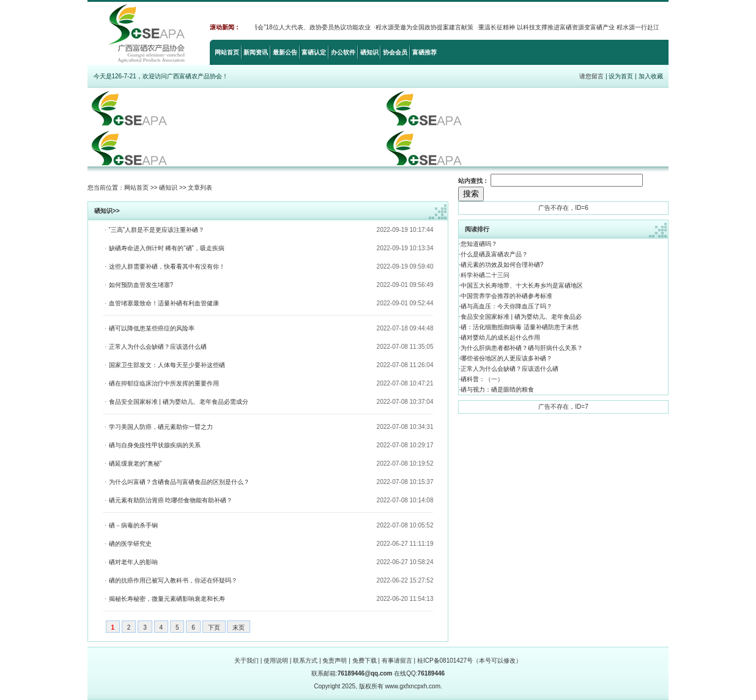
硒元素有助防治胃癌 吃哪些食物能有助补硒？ (171, 500)
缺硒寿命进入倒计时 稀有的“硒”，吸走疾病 (167, 248)
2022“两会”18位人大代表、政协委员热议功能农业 (306, 27)
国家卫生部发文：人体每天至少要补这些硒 (167, 365)
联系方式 (305, 661)
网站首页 (227, 52)
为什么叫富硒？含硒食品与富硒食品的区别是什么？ (179, 482)
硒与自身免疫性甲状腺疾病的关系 (155, 445)
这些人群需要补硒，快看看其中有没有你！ (167, 266)
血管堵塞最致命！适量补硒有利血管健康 (164, 303)
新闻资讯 (256, 52)
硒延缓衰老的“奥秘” (135, 464)
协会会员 (395, 52)
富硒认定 (314, 52)
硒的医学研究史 (130, 544)
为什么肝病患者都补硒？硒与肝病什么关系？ (522, 348)
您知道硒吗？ (479, 244)
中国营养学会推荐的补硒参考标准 (506, 296)
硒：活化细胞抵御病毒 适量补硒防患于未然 (520, 327)
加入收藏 (651, 76)
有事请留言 (397, 661)
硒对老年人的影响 (133, 562)
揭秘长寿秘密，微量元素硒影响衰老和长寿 (167, 599)
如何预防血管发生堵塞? (141, 285)
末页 (239, 627)
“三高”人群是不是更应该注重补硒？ (157, 230)
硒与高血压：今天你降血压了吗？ (506, 306)
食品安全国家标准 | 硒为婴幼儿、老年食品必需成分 (179, 402)
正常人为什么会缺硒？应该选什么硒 (158, 347)
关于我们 (246, 661)
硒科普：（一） (482, 379)
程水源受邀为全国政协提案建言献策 (428, 27)
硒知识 (369, 52)
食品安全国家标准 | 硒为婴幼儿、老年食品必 (521, 317)
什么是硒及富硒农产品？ (494, 254)
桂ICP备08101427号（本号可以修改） (469, 661)
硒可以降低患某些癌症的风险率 (152, 328)
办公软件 (343, 52)
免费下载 (365, 661)
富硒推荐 (424, 52)
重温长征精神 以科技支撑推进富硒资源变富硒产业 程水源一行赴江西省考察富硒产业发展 (602, 27)
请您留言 (591, 76)
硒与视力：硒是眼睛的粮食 (497, 389)
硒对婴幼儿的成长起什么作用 (500, 337)
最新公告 (285, 52)
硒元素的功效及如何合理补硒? (502, 265)
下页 (214, 627)
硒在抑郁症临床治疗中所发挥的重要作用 (164, 383)
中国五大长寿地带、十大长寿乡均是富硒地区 (522, 285)
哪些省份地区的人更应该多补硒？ (506, 358)
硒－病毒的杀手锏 (133, 525)
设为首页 (621, 76)
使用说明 (276, 661)
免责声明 (335, 661)
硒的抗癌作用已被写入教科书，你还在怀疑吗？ (173, 580)
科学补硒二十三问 (485, 275)
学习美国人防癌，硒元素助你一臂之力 (161, 427)
